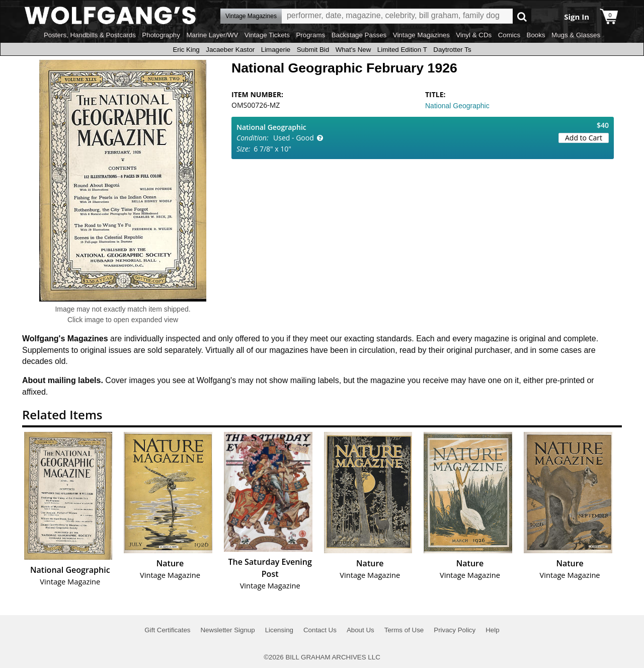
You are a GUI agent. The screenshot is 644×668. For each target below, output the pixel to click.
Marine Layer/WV (212, 35)
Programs (310, 35)
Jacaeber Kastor (230, 50)
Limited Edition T (402, 50)
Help (492, 630)
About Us (360, 630)
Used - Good (294, 138)
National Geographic (457, 106)
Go (522, 16)
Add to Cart (584, 138)
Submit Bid (313, 50)
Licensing (279, 630)
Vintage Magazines (421, 35)
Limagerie (276, 50)
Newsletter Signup (227, 630)
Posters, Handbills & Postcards (90, 35)
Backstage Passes (359, 35)
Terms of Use (404, 630)
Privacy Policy (455, 630)
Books (536, 35)
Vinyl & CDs (474, 35)
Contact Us (320, 630)
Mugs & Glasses (576, 35)
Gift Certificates (167, 630)
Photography (161, 35)
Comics (509, 35)
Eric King (186, 50)
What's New (353, 50)
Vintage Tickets (267, 35)
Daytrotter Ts (452, 50)
